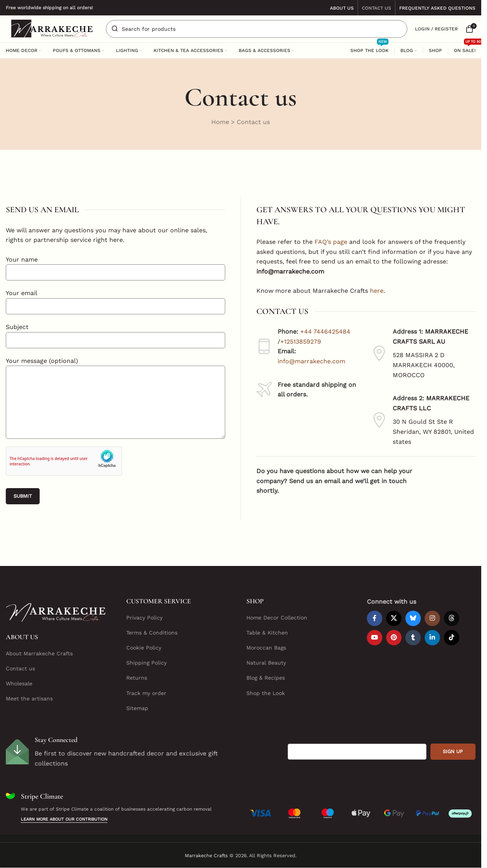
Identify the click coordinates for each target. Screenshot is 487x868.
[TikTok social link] (452, 638)
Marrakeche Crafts (206, 855)
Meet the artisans (29, 699)
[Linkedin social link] (432, 638)
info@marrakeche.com (311, 362)
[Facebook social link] (375, 618)
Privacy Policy (144, 618)
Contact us (20, 668)
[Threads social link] (452, 618)
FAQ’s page (331, 242)
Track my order (146, 693)
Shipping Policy (146, 663)
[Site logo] (52, 28)
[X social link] (394, 618)
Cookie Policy (144, 648)
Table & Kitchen (267, 633)
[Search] (257, 29)
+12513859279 (301, 342)
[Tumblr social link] (413, 638)
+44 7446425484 (325, 332)
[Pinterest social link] (394, 638)
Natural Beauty (266, 663)
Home (220, 122)
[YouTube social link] (375, 638)
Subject (115, 333)
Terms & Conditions (152, 633)
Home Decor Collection (277, 618)
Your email (115, 300)
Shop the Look (266, 693)
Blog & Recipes (266, 678)
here (377, 291)
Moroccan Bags (266, 648)
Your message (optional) (115, 381)
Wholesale (19, 684)
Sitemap (137, 708)
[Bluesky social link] (413, 618)
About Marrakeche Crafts (39, 653)
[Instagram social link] (432, 618)
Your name (115, 266)
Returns (137, 678)
